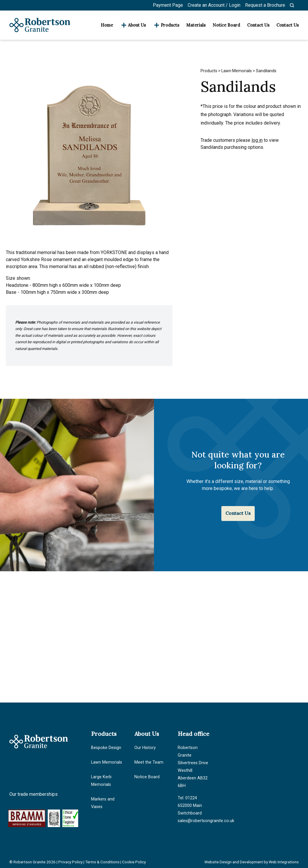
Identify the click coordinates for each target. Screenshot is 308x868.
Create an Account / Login (214, 5)
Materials (196, 25)
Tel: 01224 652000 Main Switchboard (190, 806)
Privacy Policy (70, 862)
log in (257, 140)
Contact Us (258, 25)
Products (170, 25)
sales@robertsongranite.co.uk (206, 821)
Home (107, 25)
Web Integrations (284, 862)
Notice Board (226, 25)
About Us (137, 25)
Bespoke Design (106, 748)
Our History (145, 748)
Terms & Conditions (102, 862)
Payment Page (168, 5)
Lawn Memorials (237, 71)
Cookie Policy (134, 862)
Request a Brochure (265, 5)
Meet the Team (149, 762)
